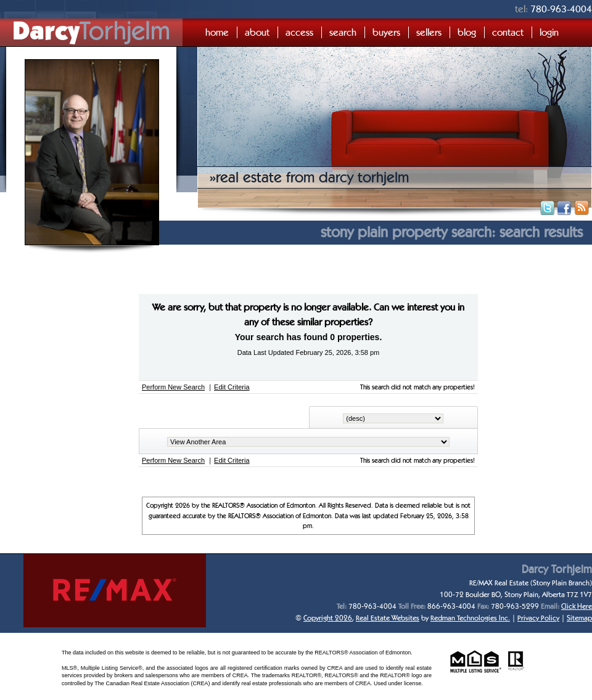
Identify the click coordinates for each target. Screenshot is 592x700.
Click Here (577, 606)
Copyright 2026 (328, 618)
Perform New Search (173, 387)
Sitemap (579, 618)
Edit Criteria (232, 387)
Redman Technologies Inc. (470, 618)
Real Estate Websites (388, 618)
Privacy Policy (538, 618)
